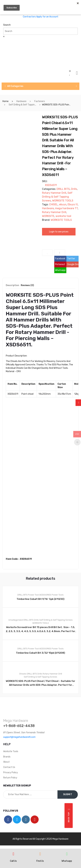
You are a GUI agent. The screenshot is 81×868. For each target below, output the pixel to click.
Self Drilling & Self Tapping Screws (26, 105)
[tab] (12, 286)
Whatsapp (60, 270)
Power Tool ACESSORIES (40, 595)
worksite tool (63, 216)
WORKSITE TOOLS (63, 201)
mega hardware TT (66, 208)
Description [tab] (12, 285)
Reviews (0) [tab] (27, 285)
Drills (74, 189)
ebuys (63, 204)
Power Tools (58, 595)
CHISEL (53, 204)
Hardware (21, 101)
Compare (60, 253)
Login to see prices (59, 232)
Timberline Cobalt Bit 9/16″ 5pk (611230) (40, 599)
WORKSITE (48, 216)
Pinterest (60, 264)
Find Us (40, 861)
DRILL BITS (63, 189)
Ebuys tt (73, 204)
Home (5, 101)
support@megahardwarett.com (19, 737)
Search (7, 25)
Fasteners (40, 101)
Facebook (60, 259)
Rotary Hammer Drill (54, 193)
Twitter (71, 259)
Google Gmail (73, 264)
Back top (69, 816)
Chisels (23, 674)
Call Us (13, 861)
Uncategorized (16, 620)
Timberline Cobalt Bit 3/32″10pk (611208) (40, 653)
